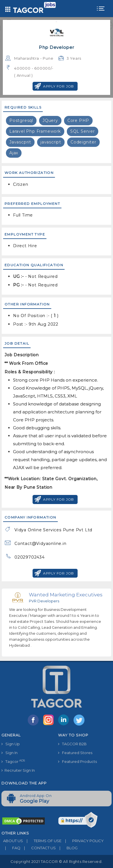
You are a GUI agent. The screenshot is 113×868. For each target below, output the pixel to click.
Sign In (9, 753)
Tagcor (13, 761)
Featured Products (77, 761)
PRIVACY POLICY (83, 841)
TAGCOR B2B (72, 744)
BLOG (67, 848)
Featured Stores (75, 753)
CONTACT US (38, 848)
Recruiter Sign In (18, 770)
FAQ (11, 848)
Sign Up (11, 744)
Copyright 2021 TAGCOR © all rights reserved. (56, 861)
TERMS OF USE (42, 841)
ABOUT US (12, 841)
